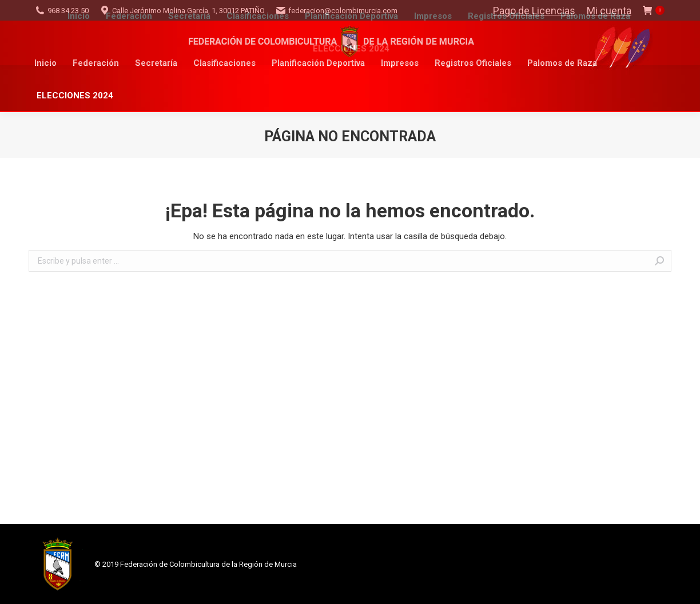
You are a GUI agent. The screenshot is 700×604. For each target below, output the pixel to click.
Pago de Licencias (534, 11)
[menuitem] (45, 63)
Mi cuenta (609, 11)
